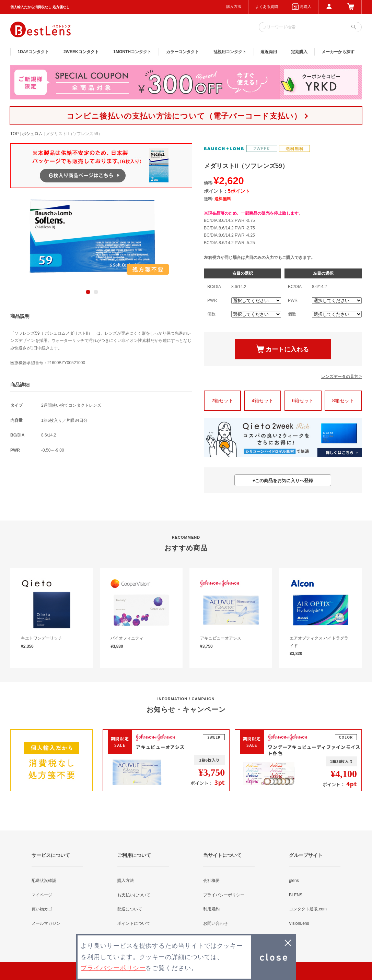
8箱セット (343, 401)
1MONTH (132, 52)
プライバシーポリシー (224, 895)
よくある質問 (267, 7)
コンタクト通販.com (308, 909)
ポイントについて (134, 923)
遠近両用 (269, 52)
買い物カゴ (42, 909)
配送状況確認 (44, 881)
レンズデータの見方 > (341, 377)
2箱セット (222, 401)
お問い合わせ (216, 923)
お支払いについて (134, 895)
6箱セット (303, 401)
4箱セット (263, 401)
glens (294, 881)
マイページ (42, 895)
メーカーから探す (338, 52)
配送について (130, 909)
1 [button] (88, 292)
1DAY (33, 52)
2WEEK (81, 52)
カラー (183, 52)
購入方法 (234, 7)
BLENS (296, 895)
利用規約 (211, 909)
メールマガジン (46, 923)
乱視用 (230, 52)
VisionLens (299, 923)
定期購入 (299, 52)
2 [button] (96, 292)
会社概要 (211, 881)
